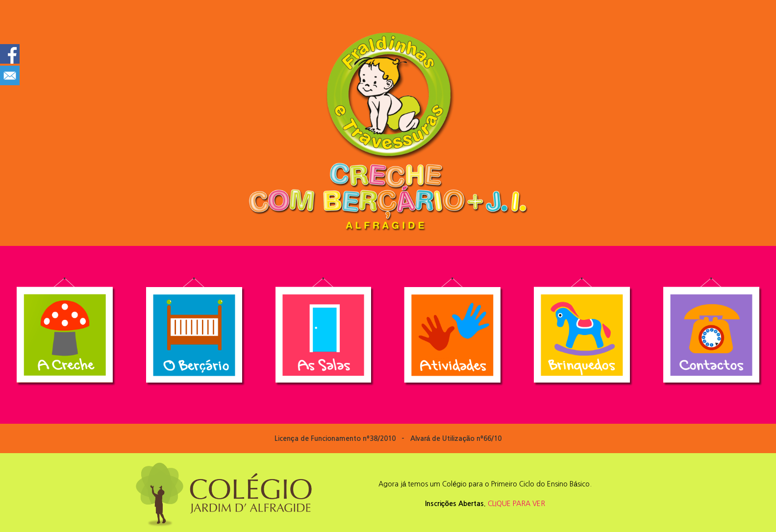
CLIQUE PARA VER (516, 504)
